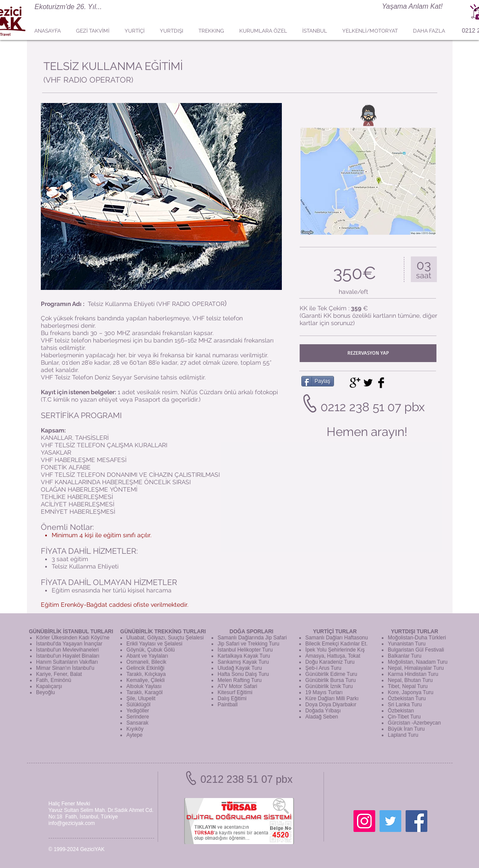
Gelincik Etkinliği (145, 668)
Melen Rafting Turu (239, 680)
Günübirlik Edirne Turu (331, 674)
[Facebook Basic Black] (381, 383)
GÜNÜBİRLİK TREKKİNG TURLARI (163, 632)
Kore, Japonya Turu (411, 692)
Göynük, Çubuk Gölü (150, 650)
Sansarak (137, 723)
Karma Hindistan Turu (413, 674)
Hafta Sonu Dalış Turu (243, 674)
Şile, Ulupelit (141, 698)
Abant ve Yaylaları (147, 656)
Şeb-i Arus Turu (323, 668)
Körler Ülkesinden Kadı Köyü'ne (73, 638)
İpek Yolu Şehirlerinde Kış (335, 650)
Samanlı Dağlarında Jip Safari (252, 638)
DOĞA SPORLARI (252, 632)
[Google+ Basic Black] (355, 383)
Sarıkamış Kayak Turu (243, 662)
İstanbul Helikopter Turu (245, 650)
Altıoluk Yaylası (144, 686)
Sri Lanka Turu (405, 705)
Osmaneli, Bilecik (146, 662)
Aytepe (134, 735)
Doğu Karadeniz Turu (330, 662)
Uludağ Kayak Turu (240, 668)
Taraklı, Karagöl (144, 692)
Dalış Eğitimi (232, 698)
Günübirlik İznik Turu (329, 686)
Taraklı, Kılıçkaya (146, 674)
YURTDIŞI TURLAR (415, 632)
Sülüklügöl (138, 705)
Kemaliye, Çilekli (145, 680)
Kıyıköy (135, 729)
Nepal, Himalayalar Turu (416, 668)
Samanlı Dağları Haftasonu (337, 638)
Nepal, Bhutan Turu (410, 680)
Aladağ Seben (322, 717)
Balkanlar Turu (405, 656)
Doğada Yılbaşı (323, 711)
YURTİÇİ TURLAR (335, 632)
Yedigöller (138, 711)
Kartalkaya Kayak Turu (244, 656)
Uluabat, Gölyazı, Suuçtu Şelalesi (165, 638)
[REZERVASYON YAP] (368, 353)
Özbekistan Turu (407, 698)
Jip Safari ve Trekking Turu (248, 644)
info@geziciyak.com (72, 823)
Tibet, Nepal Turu (408, 686)
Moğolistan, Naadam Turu (418, 662)
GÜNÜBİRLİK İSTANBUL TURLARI (71, 632)
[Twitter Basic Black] (368, 383)
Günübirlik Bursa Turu (330, 680)
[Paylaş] (318, 381)
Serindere (138, 717)
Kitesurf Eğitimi (235, 692)
